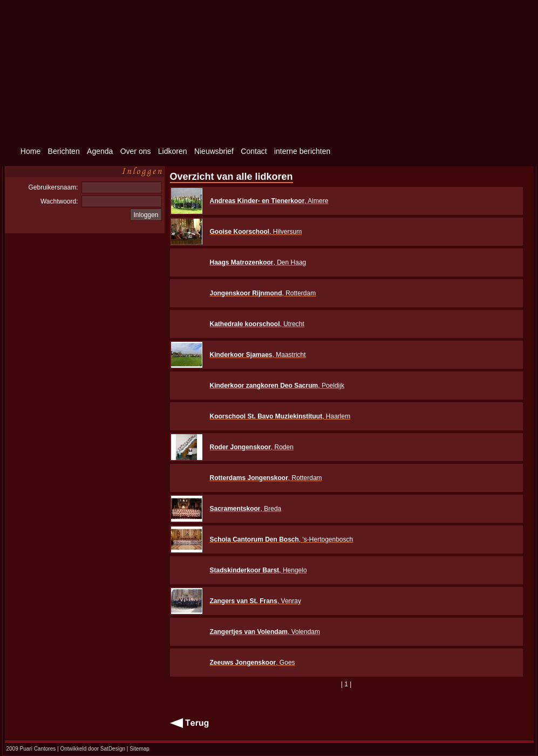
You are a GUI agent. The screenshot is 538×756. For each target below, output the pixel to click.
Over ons (136, 151)
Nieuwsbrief (214, 151)
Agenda (100, 151)
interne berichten (302, 151)
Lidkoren (173, 151)
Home (30, 151)
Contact (254, 151)
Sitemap (139, 749)
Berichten (64, 151)
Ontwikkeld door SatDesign (93, 749)
